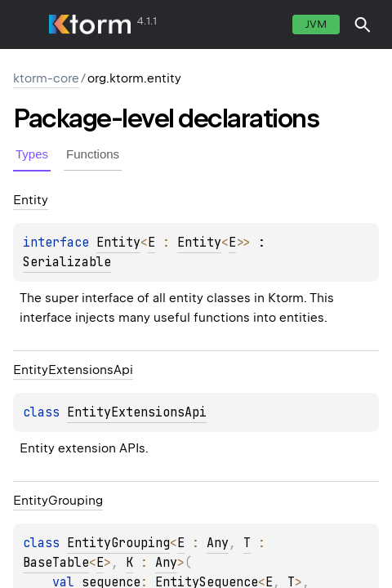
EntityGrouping (118, 543)
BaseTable (56, 563)
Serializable (67, 262)
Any (218, 543)
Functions (93, 154)
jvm (316, 24)
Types (32, 154)
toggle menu (24, 24)
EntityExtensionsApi (137, 412)
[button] (363, 24)
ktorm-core (46, 78)
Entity (118, 243)
